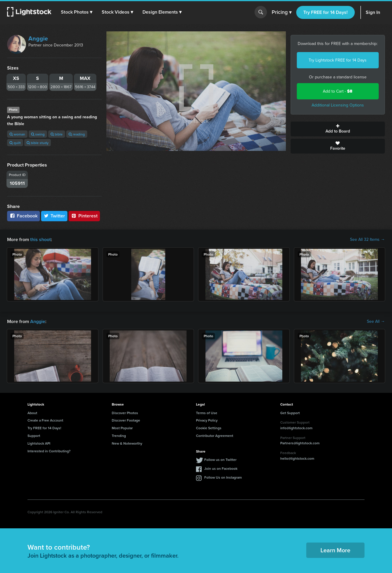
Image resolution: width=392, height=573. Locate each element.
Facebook (24, 216)
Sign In (373, 12)
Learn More (335, 550)
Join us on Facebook (221, 468)
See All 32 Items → (367, 240)
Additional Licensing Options (338, 105)
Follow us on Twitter (220, 460)
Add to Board (338, 129)
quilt (15, 143)
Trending (119, 436)
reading (77, 134)
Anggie (38, 38)
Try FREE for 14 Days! (325, 12)
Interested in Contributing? (49, 451)
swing (38, 134)
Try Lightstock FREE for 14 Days (338, 60)
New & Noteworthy (127, 443)
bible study (38, 143)
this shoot (41, 239)
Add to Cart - (338, 91)
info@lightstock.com (296, 428)
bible (57, 134)
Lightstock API (39, 443)
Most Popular (122, 428)
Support (34, 436)
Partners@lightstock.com (300, 443)
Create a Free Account (45, 420)
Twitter (54, 216)
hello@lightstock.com (297, 458)
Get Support (290, 413)
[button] (77, 12)
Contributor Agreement (215, 436)
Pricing (282, 12)
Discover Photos (125, 413)
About (32, 413)
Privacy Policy (207, 420)
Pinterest (84, 216)
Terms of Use (207, 413)
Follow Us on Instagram (223, 477)
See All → (376, 322)
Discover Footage (126, 420)
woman (17, 134)
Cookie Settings (209, 428)
